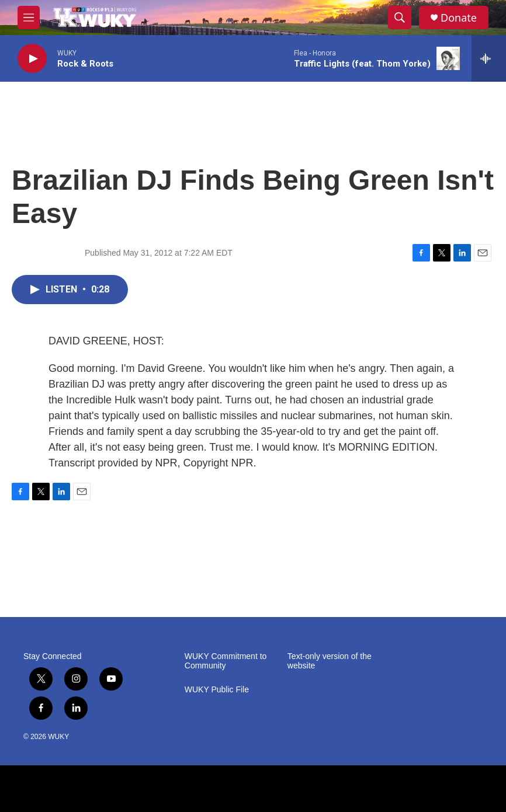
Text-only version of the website (330, 661)
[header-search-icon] (400, 18)
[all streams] (489, 58)
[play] (32, 59)
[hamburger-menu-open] (29, 18)
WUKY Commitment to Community (226, 661)
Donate (459, 18)
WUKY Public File (217, 690)
